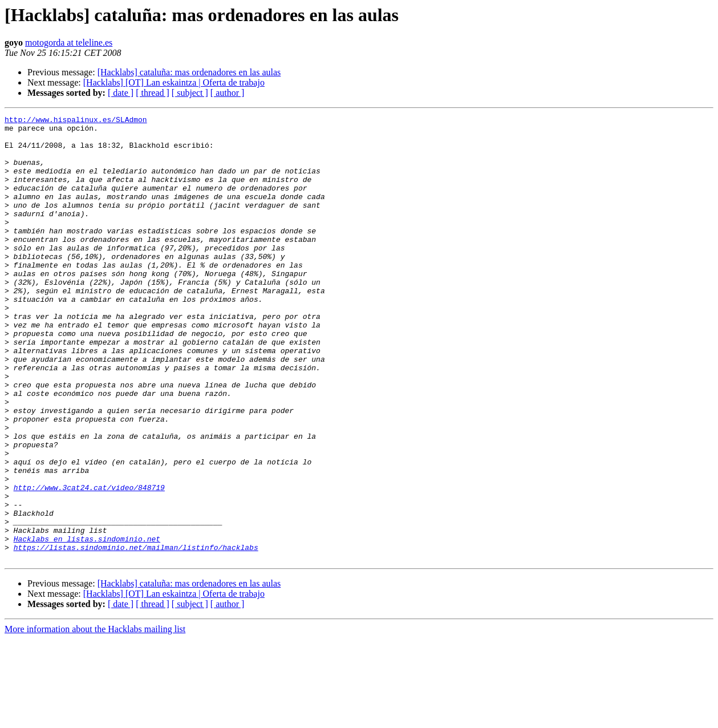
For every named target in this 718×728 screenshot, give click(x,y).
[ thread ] (153, 93)
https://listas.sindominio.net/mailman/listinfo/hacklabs (136, 634)
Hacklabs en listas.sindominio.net (87, 624)
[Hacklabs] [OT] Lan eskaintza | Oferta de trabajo (174, 82)
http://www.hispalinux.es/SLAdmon (76, 121)
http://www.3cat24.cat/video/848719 (89, 563)
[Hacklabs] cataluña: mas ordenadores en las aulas (189, 72)
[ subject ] (190, 93)
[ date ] (121, 93)
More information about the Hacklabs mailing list (95, 718)
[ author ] (228, 93)
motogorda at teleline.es (69, 43)
